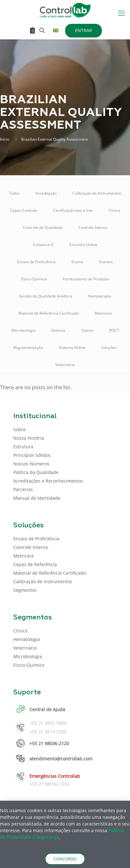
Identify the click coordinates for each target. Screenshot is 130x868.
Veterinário (25, 648)
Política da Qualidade (36, 472)
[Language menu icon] (56, 31)
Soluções (109, 347)
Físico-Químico (29, 665)
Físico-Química (34, 279)
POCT (114, 330)
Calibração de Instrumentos (97, 193)
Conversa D (43, 245)
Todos (14, 193)
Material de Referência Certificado (49, 313)
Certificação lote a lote (73, 210)
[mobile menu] (121, 13)
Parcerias (23, 489)
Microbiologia (23, 330)
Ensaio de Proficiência (36, 262)
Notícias (58, 330)
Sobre (19, 429)
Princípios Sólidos (32, 455)
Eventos (106, 262)
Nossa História (29, 438)
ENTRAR (84, 30)
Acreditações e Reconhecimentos (48, 481)
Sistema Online (72, 347)
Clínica (114, 210)
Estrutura (23, 447)
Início (5, 139)
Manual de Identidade (37, 498)
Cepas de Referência (35, 564)
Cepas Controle (24, 210)
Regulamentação (28, 347)
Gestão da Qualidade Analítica (46, 296)
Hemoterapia (100, 296)
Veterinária (65, 365)
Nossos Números (31, 464)
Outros (87, 330)
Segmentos (25, 590)
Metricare (103, 313)
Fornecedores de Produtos (86, 279)
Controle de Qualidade (43, 227)
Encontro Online (83, 245)
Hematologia (27, 639)
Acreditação (46, 193)
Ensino (77, 262)
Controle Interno (93, 227)
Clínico (20, 631)
